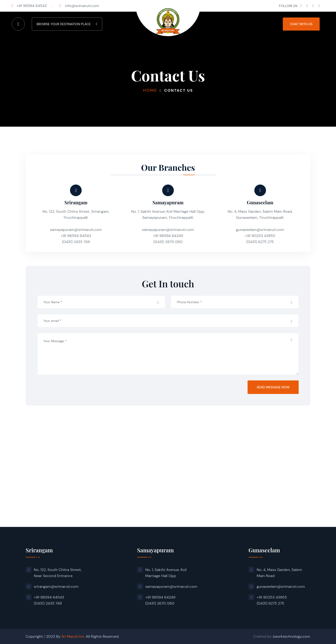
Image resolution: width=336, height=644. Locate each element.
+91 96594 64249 (168, 236)
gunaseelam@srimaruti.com (260, 230)
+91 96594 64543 (32, 6)
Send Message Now (273, 387)
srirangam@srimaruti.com (56, 587)
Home (150, 90)
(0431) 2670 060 (168, 242)
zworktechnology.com (291, 636)
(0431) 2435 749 (76, 242)
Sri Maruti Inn (73, 636)
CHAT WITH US (301, 24)
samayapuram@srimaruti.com (76, 230)
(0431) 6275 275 (260, 242)
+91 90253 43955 (260, 236)
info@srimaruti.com (82, 6)
